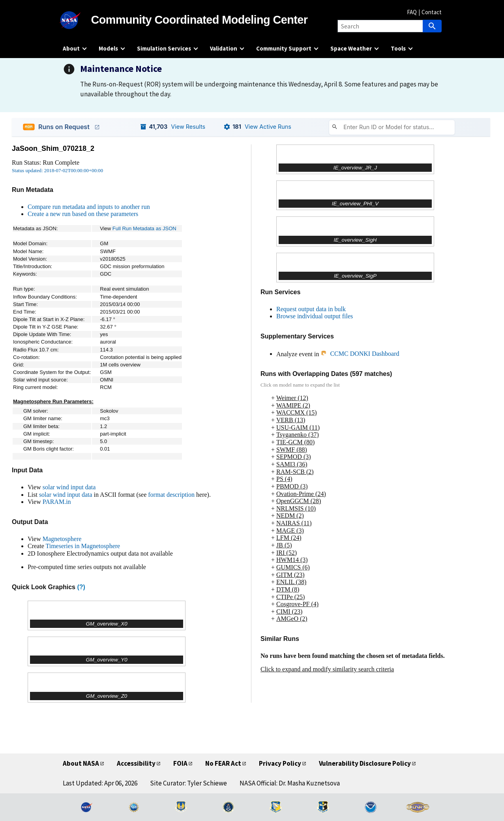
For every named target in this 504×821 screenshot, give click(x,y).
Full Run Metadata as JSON (144, 228)
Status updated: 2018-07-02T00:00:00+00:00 (57, 171)
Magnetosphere (62, 539)
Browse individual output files (315, 316)
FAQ (412, 12)
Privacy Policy (280, 763)
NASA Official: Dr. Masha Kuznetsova (290, 783)
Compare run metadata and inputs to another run (89, 207)
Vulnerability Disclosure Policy (365, 763)
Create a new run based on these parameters (83, 214)
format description (171, 495)
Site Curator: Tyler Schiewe (188, 783)
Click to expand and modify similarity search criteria (327, 669)
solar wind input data (69, 487)
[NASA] (77, 20)
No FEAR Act (223, 763)
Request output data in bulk (311, 309)
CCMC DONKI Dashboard (360, 354)
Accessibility (136, 763)
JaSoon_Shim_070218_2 (53, 148)
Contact (432, 12)
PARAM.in (57, 502)
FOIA (180, 763)
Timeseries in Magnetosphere (83, 546)
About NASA (81, 763)
